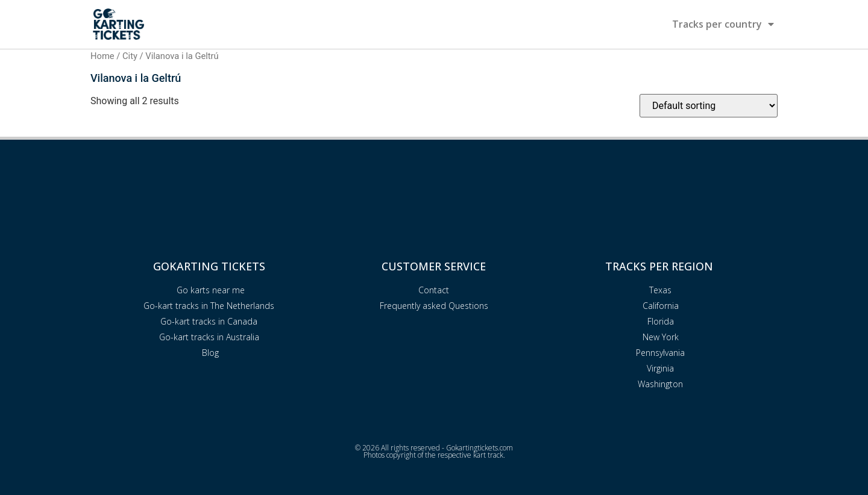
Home (102, 56)
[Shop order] (709, 106)
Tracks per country (723, 24)
